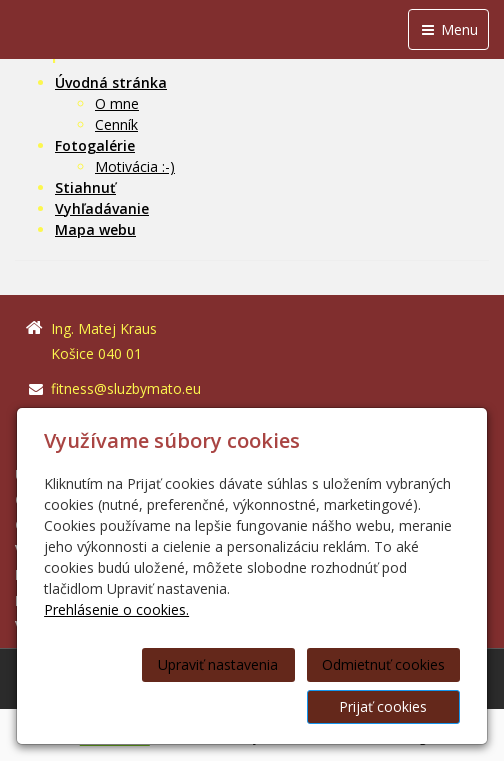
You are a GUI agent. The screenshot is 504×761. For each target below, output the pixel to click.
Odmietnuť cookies (383, 664)
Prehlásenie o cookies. (116, 609)
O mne (117, 103)
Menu (448, 29)
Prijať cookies (383, 706)
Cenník (116, 124)
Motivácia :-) (135, 166)
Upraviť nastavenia (218, 664)
